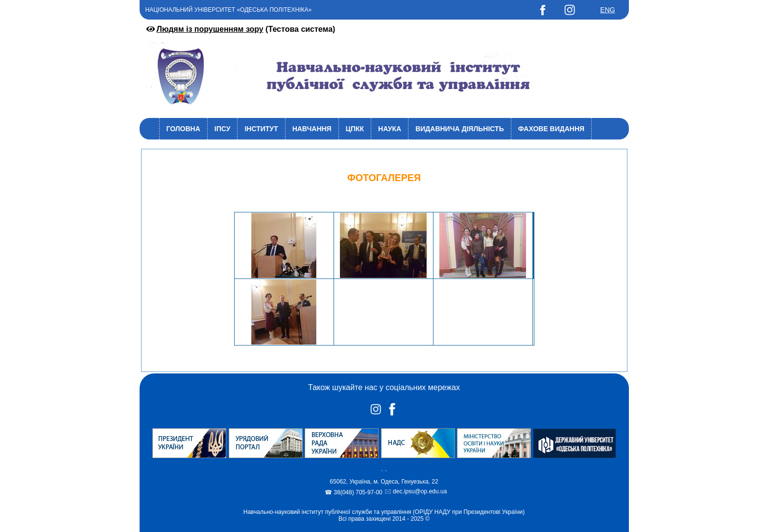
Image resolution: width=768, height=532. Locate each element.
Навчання (312, 129)
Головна (183, 129)
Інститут (261, 129)
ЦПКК (355, 129)
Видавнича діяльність (460, 129)
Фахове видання (551, 129)
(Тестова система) (240, 29)
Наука (390, 129)
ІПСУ (223, 129)
